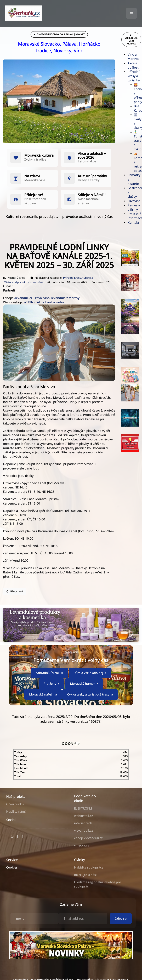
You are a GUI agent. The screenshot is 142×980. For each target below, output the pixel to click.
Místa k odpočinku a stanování (23, 282)
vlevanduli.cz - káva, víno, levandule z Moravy (47, 298)
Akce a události (133, 65)
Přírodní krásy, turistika (78, 278)
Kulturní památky (92, 176)
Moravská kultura (39, 155)
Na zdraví (32, 176)
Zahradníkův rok (50, 673)
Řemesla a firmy (134, 207)
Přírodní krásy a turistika (134, 76)
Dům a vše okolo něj (90, 673)
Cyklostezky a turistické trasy (90, 694)
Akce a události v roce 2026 (92, 155)
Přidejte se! (34, 195)
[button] (131, 13)
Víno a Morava (133, 57)
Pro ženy (52, 684)
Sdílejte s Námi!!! (92, 195)
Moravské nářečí (43, 694)
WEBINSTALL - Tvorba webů (44, 302)
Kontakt (133, 223)
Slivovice (134, 201)
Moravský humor (84, 684)
